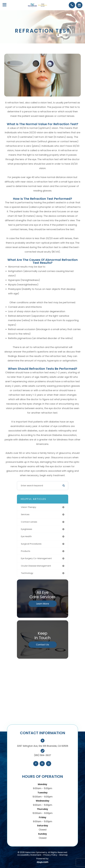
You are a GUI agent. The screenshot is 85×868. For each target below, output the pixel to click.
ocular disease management (36, 566)
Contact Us (42, 645)
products (26, 551)
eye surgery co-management (36, 558)
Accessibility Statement (29, 855)
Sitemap (63, 855)
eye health (26, 536)
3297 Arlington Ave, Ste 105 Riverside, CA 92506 (43, 746)
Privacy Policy (50, 855)
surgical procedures (31, 544)
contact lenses (29, 522)
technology (27, 573)
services (25, 514)
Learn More (43, 604)
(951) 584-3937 (42, 755)
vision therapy (29, 507)
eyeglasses (26, 529)
